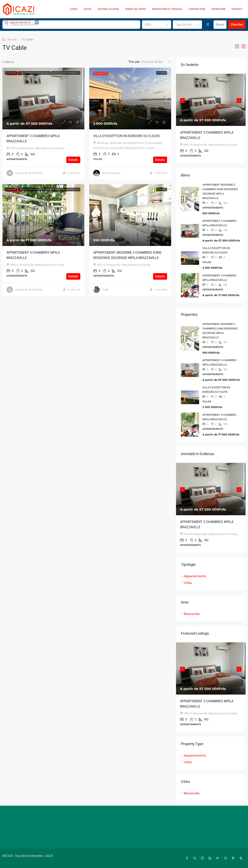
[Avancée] (208, 25)
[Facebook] (188, 858)
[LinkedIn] (211, 858)
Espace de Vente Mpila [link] (29, 173)
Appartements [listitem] (193, 576)
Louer (74, 9)
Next (239, 101)
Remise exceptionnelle (66, 73)
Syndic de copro (136, 9)
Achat (87, 9)
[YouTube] (226, 858)
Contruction (197, 9)
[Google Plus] (219, 858)
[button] (237, 47)
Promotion (218, 9)
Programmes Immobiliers (34, 73)
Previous (183, 101)
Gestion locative (108, 9)
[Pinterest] (234, 858)
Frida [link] (105, 290)
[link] (43, 98)
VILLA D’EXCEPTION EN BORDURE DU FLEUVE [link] (127, 136)
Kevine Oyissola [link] (111, 173)
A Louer (162, 73)
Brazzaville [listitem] (190, 614)
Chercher (237, 25)
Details (73, 160)
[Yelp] (242, 858)
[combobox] (157, 25)
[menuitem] (18, 23)
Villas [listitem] (186, 583)
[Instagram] (203, 858)
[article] (211, 118)
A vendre (11, 73)
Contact (237, 9)
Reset (220, 25)
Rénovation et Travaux (167, 9)
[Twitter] (195, 858)
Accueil (12, 39)
